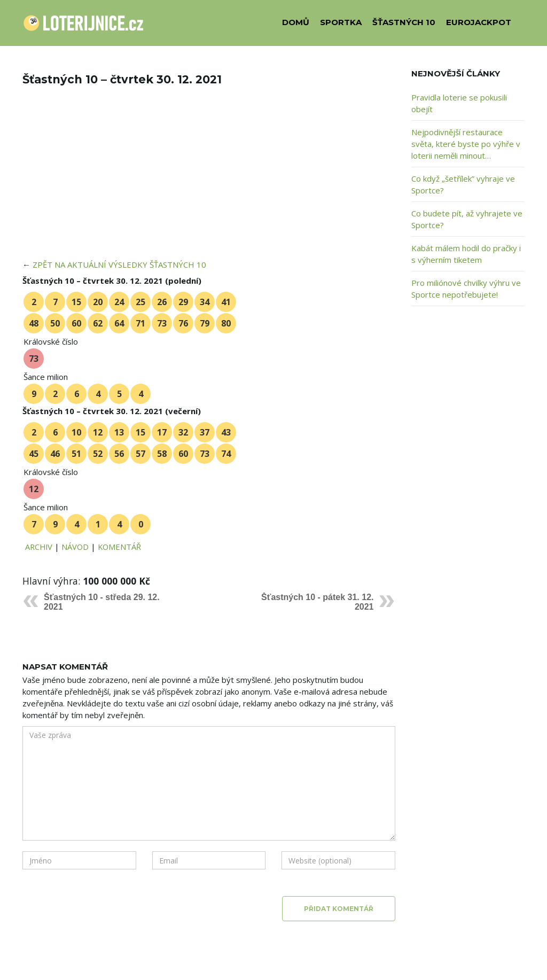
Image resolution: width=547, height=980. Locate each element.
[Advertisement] (209, 180)
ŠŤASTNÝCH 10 (404, 22)
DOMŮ (296, 22)
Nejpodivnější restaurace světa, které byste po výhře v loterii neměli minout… (466, 144)
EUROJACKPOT (479, 22)
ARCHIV (39, 547)
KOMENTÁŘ (119, 547)
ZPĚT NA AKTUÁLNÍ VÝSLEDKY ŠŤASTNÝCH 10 (119, 265)
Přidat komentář (339, 909)
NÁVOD (75, 547)
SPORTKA (341, 22)
